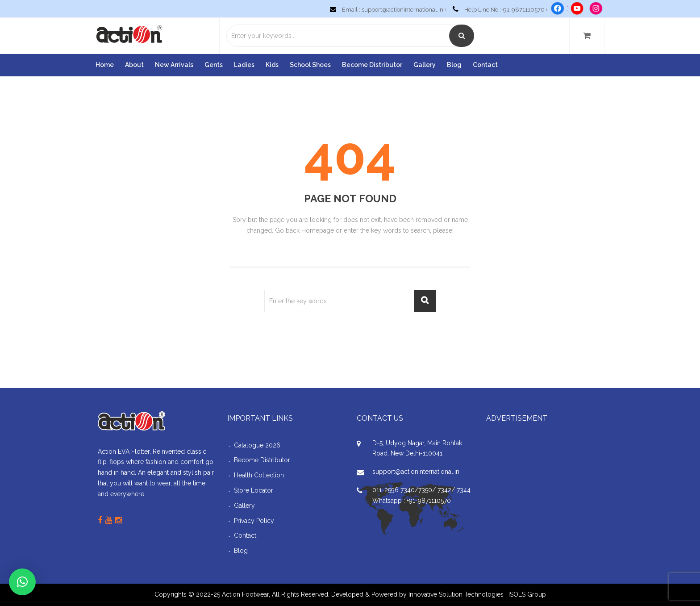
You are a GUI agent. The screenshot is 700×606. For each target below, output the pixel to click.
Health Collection (259, 475)
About (134, 65)
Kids (272, 65)
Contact (485, 65)
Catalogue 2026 (257, 445)
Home (105, 65)
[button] (22, 582)
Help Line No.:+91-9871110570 (497, 10)
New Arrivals (174, 65)
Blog (454, 65)
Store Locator (254, 490)
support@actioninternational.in (416, 472)
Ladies (244, 65)
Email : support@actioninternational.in (385, 10)
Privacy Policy (254, 521)
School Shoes (310, 65)
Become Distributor (372, 65)
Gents (214, 65)
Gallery (425, 65)
